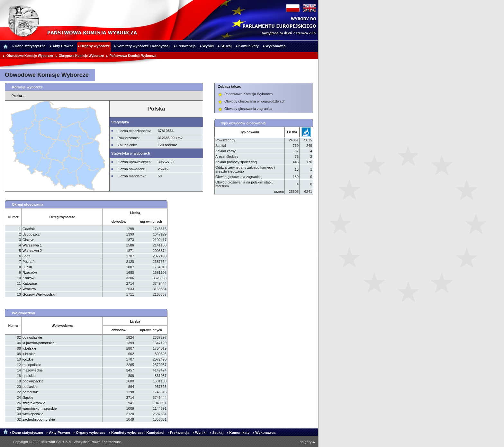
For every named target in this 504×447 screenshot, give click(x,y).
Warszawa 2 (32, 251)
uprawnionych (151, 222)
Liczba (292, 132)
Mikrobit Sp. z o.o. (57, 442)
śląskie (28, 398)
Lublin (27, 267)
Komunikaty (239, 433)
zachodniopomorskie (39, 419)
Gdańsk (29, 229)
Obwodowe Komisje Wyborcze (30, 56)
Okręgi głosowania (28, 204)
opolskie (29, 376)
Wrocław (29, 289)
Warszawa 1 (32, 245)
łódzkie (28, 359)
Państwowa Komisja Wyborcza (133, 56)
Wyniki (201, 433)
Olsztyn (28, 240)
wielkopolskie (33, 414)
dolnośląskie (32, 337)
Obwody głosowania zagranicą (248, 109)
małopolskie (32, 365)
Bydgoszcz (31, 234)
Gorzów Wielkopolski (39, 294)
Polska (17, 96)
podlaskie (30, 387)
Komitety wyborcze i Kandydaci (138, 433)
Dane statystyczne (28, 433)
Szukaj (218, 433)
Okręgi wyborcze (62, 217)
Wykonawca (265, 433)
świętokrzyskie (34, 403)
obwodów (119, 222)
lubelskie (29, 348)
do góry (307, 442)
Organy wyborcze (91, 433)
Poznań (28, 262)
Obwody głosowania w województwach (255, 101)
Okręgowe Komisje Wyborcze (81, 56)
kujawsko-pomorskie (39, 343)
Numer (14, 217)
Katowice (30, 283)
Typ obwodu (249, 132)
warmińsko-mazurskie (40, 408)
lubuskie (29, 354)
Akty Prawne (59, 433)
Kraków (28, 278)
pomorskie (31, 392)
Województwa (23, 313)
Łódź (26, 256)
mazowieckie (33, 370)
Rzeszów (30, 273)
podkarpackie (33, 381)
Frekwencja (180, 433)
